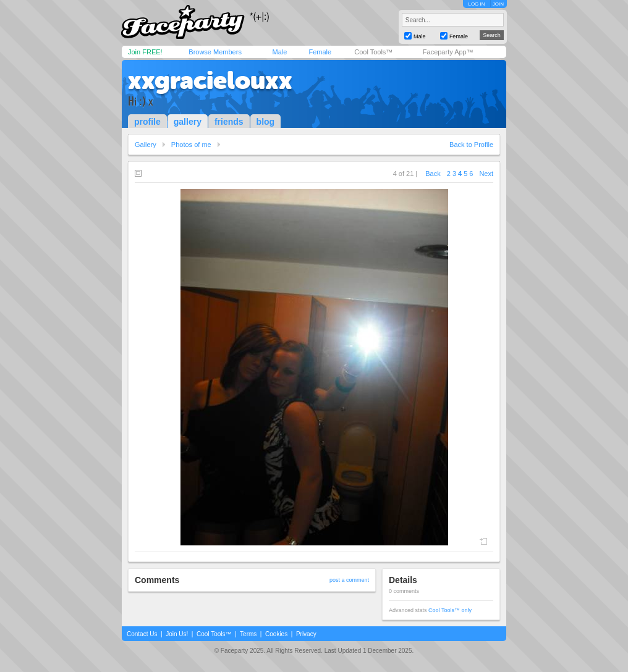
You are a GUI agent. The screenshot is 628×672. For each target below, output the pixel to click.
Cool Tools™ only (450, 610)
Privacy (306, 634)
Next (486, 174)
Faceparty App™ (448, 52)
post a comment (349, 580)
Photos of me (191, 145)
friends (229, 122)
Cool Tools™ (373, 52)
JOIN (498, 4)
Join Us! (177, 634)
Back (433, 174)
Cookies (276, 634)
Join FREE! (145, 52)
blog (266, 122)
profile (147, 122)
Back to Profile (471, 145)
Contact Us (142, 634)
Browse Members (215, 52)
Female (320, 52)
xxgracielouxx (210, 80)
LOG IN (476, 4)
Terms (248, 634)
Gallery (146, 145)
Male (279, 52)
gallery (188, 122)
